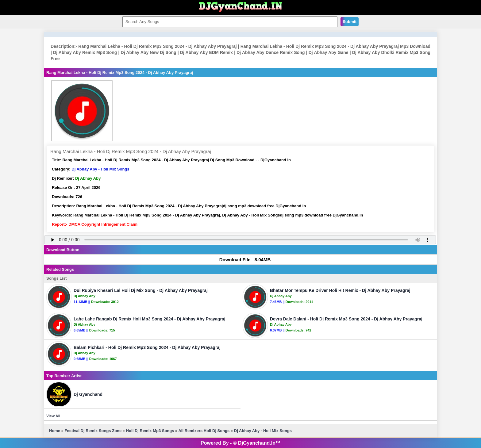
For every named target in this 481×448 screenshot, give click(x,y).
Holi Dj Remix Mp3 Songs (150, 431)
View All (53, 416)
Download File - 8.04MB (242, 260)
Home (55, 431)
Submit (350, 22)
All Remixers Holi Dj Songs (204, 431)
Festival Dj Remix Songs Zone (93, 431)
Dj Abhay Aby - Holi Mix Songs (100, 169)
